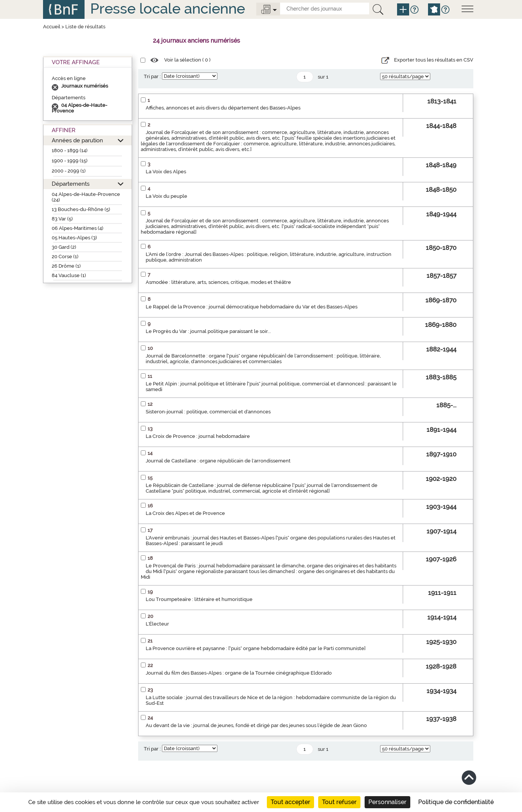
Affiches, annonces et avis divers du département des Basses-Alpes (223, 108)
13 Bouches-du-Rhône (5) (81, 209)
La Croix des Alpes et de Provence (185, 513)
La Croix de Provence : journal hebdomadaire (198, 436)
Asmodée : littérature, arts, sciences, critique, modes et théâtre (218, 282)
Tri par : (152, 76)
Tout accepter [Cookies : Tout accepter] (290, 802)
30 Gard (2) (64, 247)
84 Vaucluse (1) (69, 275)
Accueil (52, 27)
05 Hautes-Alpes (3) (74, 238)
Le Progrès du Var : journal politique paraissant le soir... (208, 331)
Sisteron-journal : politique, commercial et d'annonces (208, 412)
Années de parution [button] (77, 140)
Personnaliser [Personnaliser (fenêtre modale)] (387, 802)
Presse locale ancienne (168, 8)
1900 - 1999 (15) (70, 161)
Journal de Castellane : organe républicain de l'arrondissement (218, 461)
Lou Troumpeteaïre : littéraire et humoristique (199, 599)
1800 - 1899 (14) (70, 150)
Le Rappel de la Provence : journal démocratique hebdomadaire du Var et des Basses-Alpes (252, 307)
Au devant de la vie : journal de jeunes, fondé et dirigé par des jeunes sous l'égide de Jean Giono (256, 725)
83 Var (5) (62, 219)
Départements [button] (71, 184)
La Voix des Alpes (166, 172)
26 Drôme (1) (66, 266)
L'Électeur (157, 624)
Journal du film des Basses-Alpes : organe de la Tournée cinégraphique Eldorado (239, 673)
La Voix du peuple (166, 196)
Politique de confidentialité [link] (456, 802)
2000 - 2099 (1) (69, 171)
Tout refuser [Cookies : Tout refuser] (339, 802)
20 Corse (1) (65, 257)
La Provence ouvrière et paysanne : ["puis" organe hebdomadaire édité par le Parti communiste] (256, 648)
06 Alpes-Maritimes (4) (78, 228)
